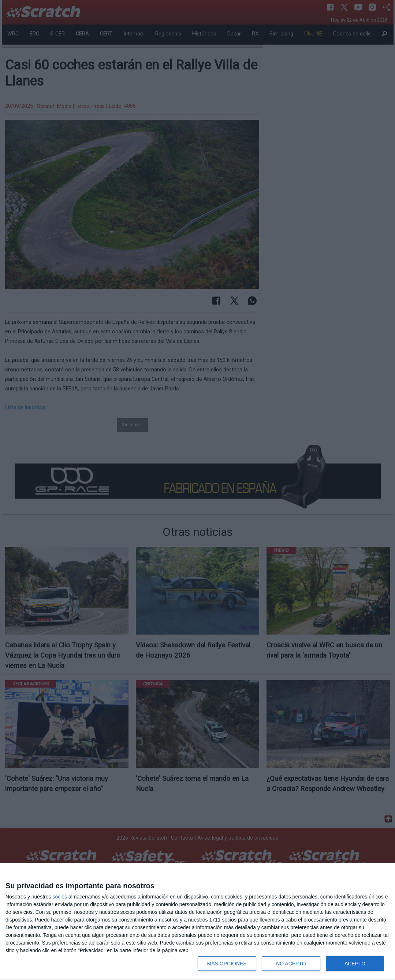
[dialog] (197, 922)
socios (60, 897)
